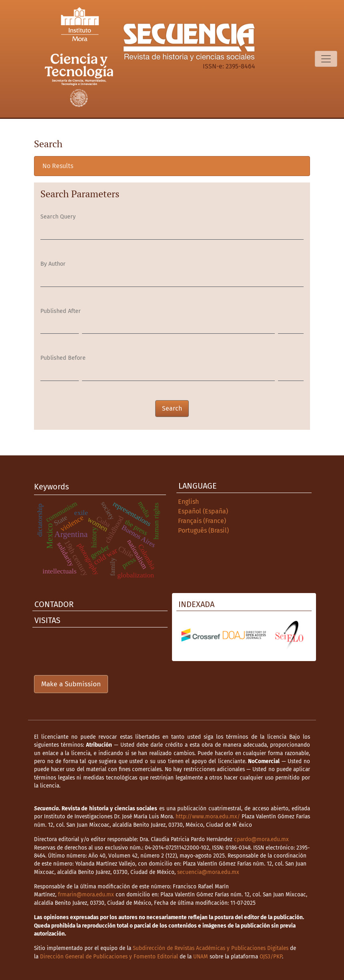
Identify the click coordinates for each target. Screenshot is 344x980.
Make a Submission (71, 684)
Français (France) (202, 521)
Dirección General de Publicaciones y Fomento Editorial (109, 957)
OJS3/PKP (271, 957)
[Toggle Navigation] (326, 59)
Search (172, 408)
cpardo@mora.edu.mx (261, 839)
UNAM (201, 957)
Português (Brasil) (203, 530)
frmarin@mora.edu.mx (86, 895)
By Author (53, 264)
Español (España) (203, 511)
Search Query (58, 217)
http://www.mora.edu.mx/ (208, 817)
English (188, 502)
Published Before (63, 358)
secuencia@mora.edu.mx (208, 872)
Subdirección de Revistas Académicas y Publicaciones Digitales (211, 948)
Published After (61, 311)
